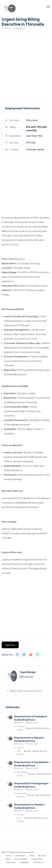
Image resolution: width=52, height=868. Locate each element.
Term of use (11, 862)
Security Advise (21, 859)
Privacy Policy (37, 859)
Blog (8, 859)
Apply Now (10, 645)
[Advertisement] (26, 68)
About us (42, 856)
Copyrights (25, 862)
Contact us (38, 862)
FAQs (32, 856)
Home (8, 856)
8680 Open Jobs (26, 677)
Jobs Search (20, 856)
